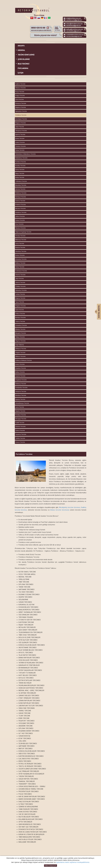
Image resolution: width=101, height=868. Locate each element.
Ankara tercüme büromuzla (60, 510)
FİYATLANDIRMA (23, 68)
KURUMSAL (20, 50)
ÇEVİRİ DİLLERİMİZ (23, 59)
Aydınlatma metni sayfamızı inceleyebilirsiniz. (73, 862)
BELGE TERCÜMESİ (22, 64)
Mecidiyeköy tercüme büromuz (70, 507)
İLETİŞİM (21, 73)
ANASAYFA (21, 46)
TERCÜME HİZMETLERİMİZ (25, 55)
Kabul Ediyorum (50, 866)
